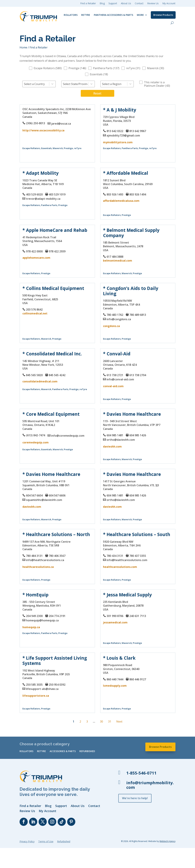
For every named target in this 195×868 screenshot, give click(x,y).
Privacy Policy (27, 842)
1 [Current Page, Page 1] (74, 721)
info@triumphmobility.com (150, 785)
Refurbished (87, 751)
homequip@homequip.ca (42, 620)
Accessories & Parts (63, 751)
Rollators (71, 15)
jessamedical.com (115, 622)
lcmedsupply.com (115, 686)
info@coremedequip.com (68, 436)
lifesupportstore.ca (36, 696)
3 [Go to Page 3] (87, 721)
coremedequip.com (36, 442)
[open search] (172, 23)
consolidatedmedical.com (40, 381)
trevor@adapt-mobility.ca (43, 199)
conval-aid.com (113, 386)
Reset (97, 93)
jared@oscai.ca (61, 124)
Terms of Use (46, 842)
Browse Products (163, 15)
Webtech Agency (167, 841)
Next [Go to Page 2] (119, 721)
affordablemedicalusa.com (121, 201)
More (140, 15)
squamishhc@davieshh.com (44, 500)
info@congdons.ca (119, 319)
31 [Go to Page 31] (110, 721)
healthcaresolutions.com (120, 567)
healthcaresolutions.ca (38, 567)
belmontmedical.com (118, 261)
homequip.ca (31, 627)
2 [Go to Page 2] (80, 721)
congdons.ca (111, 326)
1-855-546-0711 (141, 773)
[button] (45, 68)
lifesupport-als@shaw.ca (42, 689)
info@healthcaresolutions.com (127, 560)
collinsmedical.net (35, 313)
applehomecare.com (36, 258)
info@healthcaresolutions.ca (45, 560)
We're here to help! (135, 798)
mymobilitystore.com (118, 142)
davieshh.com (112, 446)
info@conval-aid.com (120, 379)
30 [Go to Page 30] (101, 721)
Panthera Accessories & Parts (113, 15)
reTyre (86, 15)
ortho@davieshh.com (121, 440)
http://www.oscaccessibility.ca (43, 130)
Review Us (153, 4)
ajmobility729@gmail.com (123, 135)
